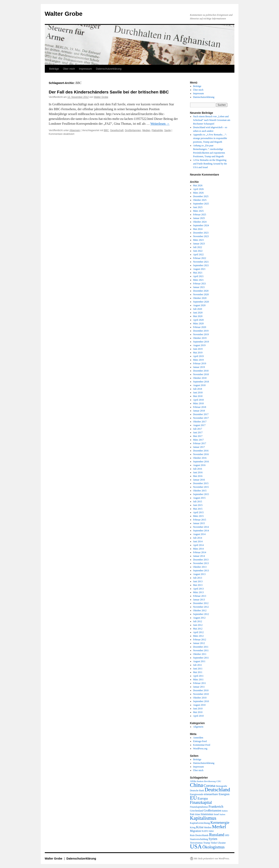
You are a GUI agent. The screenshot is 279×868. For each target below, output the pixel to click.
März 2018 (198, 403)
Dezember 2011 (201, 647)
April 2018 (198, 400)
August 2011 (199, 661)
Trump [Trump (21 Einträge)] (207, 843)
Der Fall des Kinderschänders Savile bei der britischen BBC (109, 92)
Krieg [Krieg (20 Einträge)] (193, 827)
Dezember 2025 (201, 196)
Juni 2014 (198, 541)
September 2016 (201, 462)
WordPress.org (200, 749)
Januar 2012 (199, 643)
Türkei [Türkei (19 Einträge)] (214, 843)
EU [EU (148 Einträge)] (194, 798)
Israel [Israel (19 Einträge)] (216, 814)
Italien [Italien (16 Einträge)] (222, 814)
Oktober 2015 (200, 491)
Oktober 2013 (200, 567)
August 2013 (199, 574)
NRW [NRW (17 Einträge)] (211, 831)
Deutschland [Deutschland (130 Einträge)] (217, 790)
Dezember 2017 (201, 414)
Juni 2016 (198, 472)
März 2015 (198, 516)
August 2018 (199, 385)
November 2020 (201, 294)
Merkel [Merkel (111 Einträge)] (219, 827)
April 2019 (198, 356)
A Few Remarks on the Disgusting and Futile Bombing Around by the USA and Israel (210, 164)
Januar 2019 (199, 367)
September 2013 (201, 571)
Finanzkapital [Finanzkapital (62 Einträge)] (201, 802)
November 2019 (201, 334)
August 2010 (199, 705)
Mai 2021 (198, 273)
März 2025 (198, 211)
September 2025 (201, 204)
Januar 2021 (199, 287)
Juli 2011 (197, 665)
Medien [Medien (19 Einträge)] (208, 827)
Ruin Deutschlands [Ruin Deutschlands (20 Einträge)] (199, 835)
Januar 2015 (199, 523)
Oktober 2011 (200, 654)
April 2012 (198, 632)
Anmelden (198, 738)
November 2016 (201, 454)
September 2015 (201, 494)
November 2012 (201, 607)
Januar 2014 (199, 556)
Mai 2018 (198, 396)
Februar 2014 (200, 552)
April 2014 (198, 545)
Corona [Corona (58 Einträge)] (209, 786)
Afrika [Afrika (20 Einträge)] (193, 781)
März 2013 (198, 592)
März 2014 (198, 549)
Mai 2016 (198, 476)
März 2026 (198, 193)
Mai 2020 (198, 316)
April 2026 (198, 189)
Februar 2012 (200, 640)
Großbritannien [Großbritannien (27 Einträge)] (213, 810)
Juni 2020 (198, 313)
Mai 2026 (198, 185)
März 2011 (198, 680)
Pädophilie (157, 130)
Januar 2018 (199, 411)
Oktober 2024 (200, 222)
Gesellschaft (117, 130)
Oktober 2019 (200, 338)
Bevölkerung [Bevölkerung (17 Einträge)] (210, 781)
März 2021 (198, 280)
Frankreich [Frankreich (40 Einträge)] (216, 807)
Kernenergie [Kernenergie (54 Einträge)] (220, 822)
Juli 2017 (197, 429)
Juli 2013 (197, 578)
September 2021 (201, 265)
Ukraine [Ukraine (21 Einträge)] (222, 843)
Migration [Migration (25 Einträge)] (195, 831)
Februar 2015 (200, 520)
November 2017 (201, 418)
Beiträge (54, 69)
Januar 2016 (199, 480)
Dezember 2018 (201, 371)
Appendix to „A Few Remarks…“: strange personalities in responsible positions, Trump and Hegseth (210, 138)
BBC (106, 130)
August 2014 (199, 534)
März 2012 (198, 636)
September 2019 (201, 342)
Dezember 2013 (201, 560)
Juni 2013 (198, 581)
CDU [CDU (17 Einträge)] (219, 781)
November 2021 (201, 262)
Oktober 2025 (200, 200)
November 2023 (201, 236)
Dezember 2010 (201, 690)
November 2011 (201, 650)
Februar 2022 (200, 258)
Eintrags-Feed (200, 741)
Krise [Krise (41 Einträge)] (200, 827)
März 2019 (198, 360)
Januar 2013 (199, 600)
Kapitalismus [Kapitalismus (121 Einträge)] (203, 818)
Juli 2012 (197, 621)
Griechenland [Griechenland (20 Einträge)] (197, 811)
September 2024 (201, 225)
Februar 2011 (200, 683)
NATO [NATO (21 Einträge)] (205, 831)
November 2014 (201, 527)
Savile (168, 130)
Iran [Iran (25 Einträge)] (192, 814)
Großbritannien (133, 130)
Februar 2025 (200, 215)
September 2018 (201, 382)
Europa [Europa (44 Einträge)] (203, 798)
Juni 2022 (198, 251)
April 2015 (198, 512)
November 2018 (201, 374)
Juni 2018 (198, 393)
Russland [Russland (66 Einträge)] (217, 835)
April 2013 (198, 589)
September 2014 (201, 531)
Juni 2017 (198, 432)
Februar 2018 (200, 407)
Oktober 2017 (200, 422)
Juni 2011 (198, 669)
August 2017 (199, 425)
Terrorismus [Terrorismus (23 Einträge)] (196, 843)
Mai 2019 (198, 353)
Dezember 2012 (201, 603)
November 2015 (201, 487)
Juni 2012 (198, 625)
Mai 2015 (198, 509)
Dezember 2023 (201, 233)
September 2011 (201, 658)
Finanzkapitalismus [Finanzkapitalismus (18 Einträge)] (199, 807)
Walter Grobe (64, 14)
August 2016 (199, 465)
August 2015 (199, 498)
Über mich (69, 69)
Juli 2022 (197, 247)
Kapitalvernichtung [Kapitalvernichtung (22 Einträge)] (200, 823)
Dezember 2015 (201, 483)
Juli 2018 (197, 389)
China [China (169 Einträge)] (197, 785)
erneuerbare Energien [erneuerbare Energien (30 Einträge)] (217, 794)
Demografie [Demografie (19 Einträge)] (221, 786)
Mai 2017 (198, 436)
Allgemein (75, 130)
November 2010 (201, 694)
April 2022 (198, 254)
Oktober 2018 (200, 378)
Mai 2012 (198, 629)
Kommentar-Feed (202, 745)
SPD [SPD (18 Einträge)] (227, 835)
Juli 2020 (197, 309)
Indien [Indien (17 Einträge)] (225, 811)
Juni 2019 (198, 349)
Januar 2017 (199, 447)
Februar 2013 (200, 596)
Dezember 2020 (201, 291)
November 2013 (201, 563)
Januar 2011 (199, 687)
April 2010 (198, 716)
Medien (146, 130)
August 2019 (199, 345)
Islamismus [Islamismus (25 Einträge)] (207, 814)
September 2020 (201, 302)
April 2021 (198, 276)
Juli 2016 (197, 469)
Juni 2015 (198, 505)
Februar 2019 (200, 363)
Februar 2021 (200, 284)
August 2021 (199, 269)
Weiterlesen (160, 124)
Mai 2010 (198, 712)
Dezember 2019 (201, 331)
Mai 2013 (198, 585)
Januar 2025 (199, 218)
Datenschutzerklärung (109, 69)
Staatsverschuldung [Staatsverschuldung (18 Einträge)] (199, 839)
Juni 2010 (198, 709)
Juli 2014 (197, 538)
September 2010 (201, 701)
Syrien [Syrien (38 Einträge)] (213, 839)
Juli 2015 (197, 502)
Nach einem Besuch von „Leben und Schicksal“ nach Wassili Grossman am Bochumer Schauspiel (212, 120)
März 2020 (198, 324)
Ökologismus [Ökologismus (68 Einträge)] (213, 847)
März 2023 (198, 240)
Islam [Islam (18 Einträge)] (197, 814)
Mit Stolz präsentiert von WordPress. (212, 859)
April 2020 (198, 320)
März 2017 (198, 440)
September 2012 (201, 614)
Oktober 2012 (200, 610)
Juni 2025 (198, 207)
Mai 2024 (198, 229)
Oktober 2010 (200, 698)
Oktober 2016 (200, 458)
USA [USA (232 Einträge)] (196, 846)
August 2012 (199, 618)
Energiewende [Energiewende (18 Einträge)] (197, 794)
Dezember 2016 (201, 451)
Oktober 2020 (200, 298)
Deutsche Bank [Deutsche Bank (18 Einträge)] (197, 791)
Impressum (85, 69)
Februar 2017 (200, 443)
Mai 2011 (198, 672)
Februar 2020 (200, 327)
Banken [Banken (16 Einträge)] (200, 781)
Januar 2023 (199, 244)
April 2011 (198, 676)
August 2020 (199, 305)
